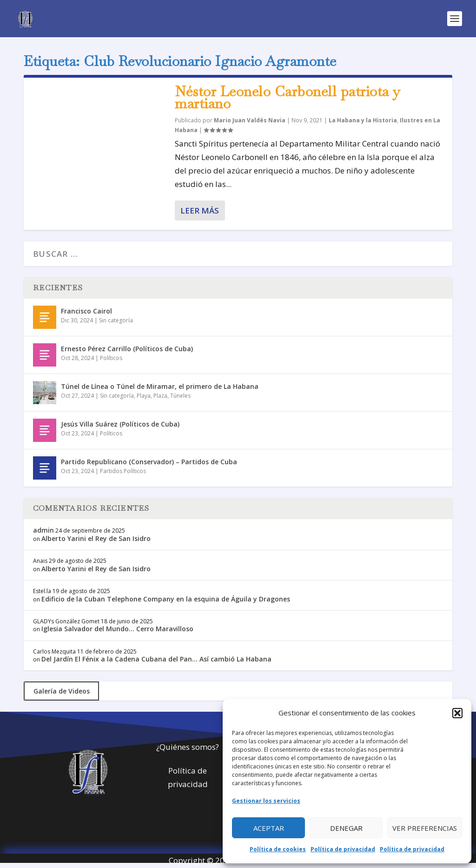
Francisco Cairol (86, 311)
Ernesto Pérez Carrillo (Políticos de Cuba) (127, 349)
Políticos (111, 358)
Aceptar (269, 828)
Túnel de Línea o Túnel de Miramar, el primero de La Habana (160, 386)
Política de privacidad (343, 849)
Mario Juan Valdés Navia (250, 120)
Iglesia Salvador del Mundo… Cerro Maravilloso (117, 629)
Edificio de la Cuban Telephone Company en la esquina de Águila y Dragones (166, 599)
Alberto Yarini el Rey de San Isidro (96, 538)
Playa (144, 396)
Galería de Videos (62, 691)
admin (43, 530)
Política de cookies (278, 849)
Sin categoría (116, 320)
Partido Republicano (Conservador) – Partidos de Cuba (149, 462)
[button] (457, 713)
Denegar (346, 828)
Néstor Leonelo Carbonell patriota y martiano (288, 97)
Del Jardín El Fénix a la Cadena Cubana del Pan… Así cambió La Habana (156, 659)
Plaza (160, 396)
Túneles (180, 396)
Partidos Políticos (123, 471)
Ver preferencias (425, 828)
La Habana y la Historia (363, 120)
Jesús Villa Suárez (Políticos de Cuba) (120, 424)
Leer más (200, 210)
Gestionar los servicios (266, 801)
